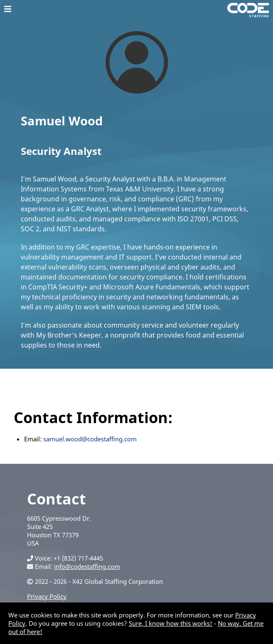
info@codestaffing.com (87, 566)
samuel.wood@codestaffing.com (90, 439)
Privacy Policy (47, 596)
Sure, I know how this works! (171, 623)
